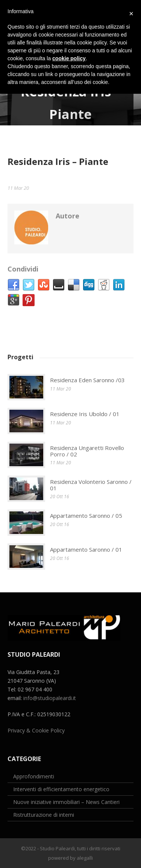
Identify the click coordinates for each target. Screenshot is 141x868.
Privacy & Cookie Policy (36, 730)
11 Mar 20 (18, 188)
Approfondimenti (34, 776)
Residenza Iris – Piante (58, 161)
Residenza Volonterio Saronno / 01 (91, 485)
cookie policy (69, 58)
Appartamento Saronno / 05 (86, 516)
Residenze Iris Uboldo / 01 (85, 414)
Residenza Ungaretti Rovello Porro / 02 (87, 451)
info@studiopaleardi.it (50, 698)
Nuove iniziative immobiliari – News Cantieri (66, 802)
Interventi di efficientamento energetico (61, 789)
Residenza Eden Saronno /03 (87, 380)
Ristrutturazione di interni (44, 815)
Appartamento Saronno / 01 (86, 549)
